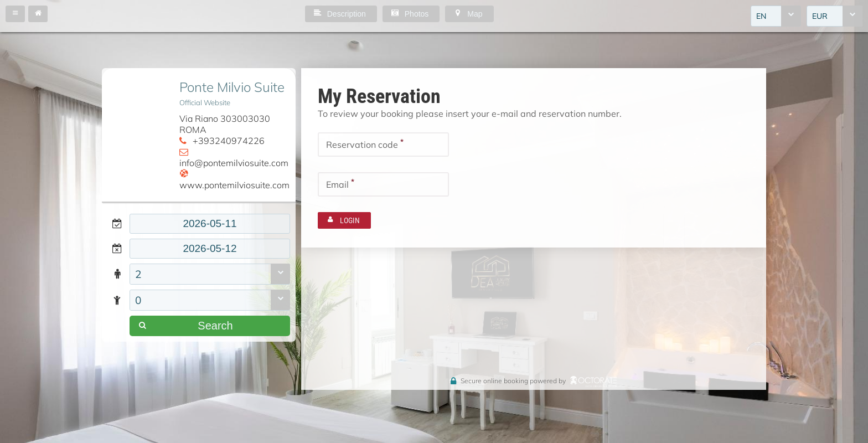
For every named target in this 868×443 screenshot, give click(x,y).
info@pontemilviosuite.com (234, 163)
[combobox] (776, 16)
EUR (820, 16)
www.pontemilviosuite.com (234, 185)
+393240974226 (229, 141)
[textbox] (210, 224)
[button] (15, 14)
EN (761, 16)
